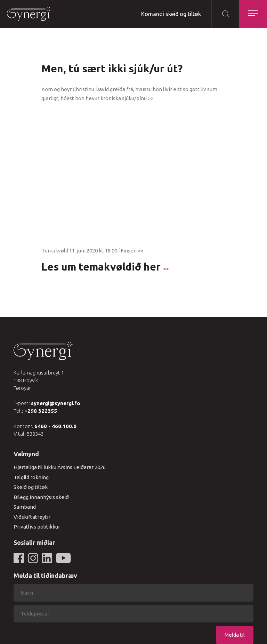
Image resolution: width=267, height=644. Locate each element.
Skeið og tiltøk (31, 487)
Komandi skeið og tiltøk (171, 14)
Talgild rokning (31, 477)
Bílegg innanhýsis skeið (41, 497)
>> (166, 269)
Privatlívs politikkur (37, 527)
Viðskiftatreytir (32, 517)
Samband (25, 507)
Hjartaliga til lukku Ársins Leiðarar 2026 (60, 467)
